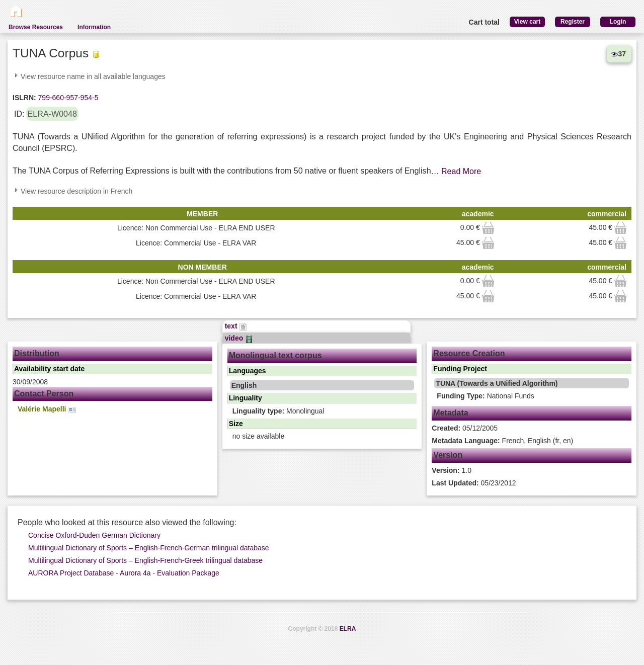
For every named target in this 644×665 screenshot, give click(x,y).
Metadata (451, 413)
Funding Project (460, 369)
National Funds (485, 396)
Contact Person (44, 394)
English (244, 385)
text (236, 326)
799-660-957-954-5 (67, 98)
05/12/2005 (465, 428)
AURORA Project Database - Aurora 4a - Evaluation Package (124, 573)
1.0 (452, 470)
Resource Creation (469, 353)
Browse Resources (36, 27)
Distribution (37, 353)
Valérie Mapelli (47, 409)
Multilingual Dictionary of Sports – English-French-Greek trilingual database (145, 560)
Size (236, 424)
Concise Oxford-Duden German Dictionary (94, 535)
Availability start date (49, 369)
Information (94, 27)
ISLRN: (24, 98)
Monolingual (278, 411)
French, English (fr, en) (502, 441)
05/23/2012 (474, 483)
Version (448, 455)
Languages (248, 371)
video (239, 338)
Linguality (246, 398)
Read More (461, 171)
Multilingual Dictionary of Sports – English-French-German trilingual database (149, 548)
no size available (259, 436)
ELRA (348, 629)
